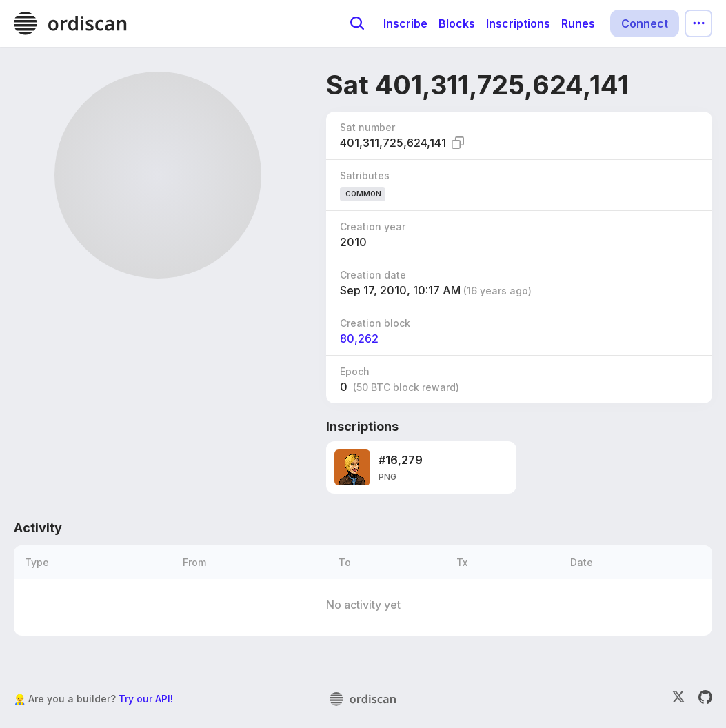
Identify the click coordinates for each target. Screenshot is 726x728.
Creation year (373, 226)
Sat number (367, 127)
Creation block (375, 323)
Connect (645, 23)
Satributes (365, 175)
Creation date (373, 275)
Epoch (355, 371)
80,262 (359, 338)
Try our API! (146, 699)
